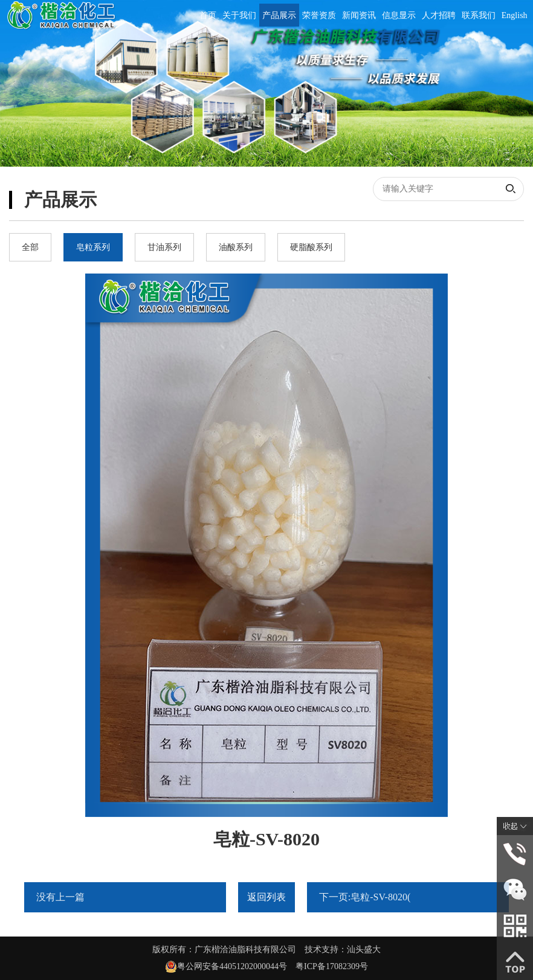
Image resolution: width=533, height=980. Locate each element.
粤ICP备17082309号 (332, 966)
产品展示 (279, 15)
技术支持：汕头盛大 (343, 950)
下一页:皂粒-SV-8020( (365, 897)
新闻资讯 (359, 15)
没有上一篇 (60, 897)
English (515, 15)
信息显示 (399, 15)
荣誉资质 (319, 15)
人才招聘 (439, 15)
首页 (208, 15)
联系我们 (479, 15)
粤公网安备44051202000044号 (236, 966)
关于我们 (239, 15)
